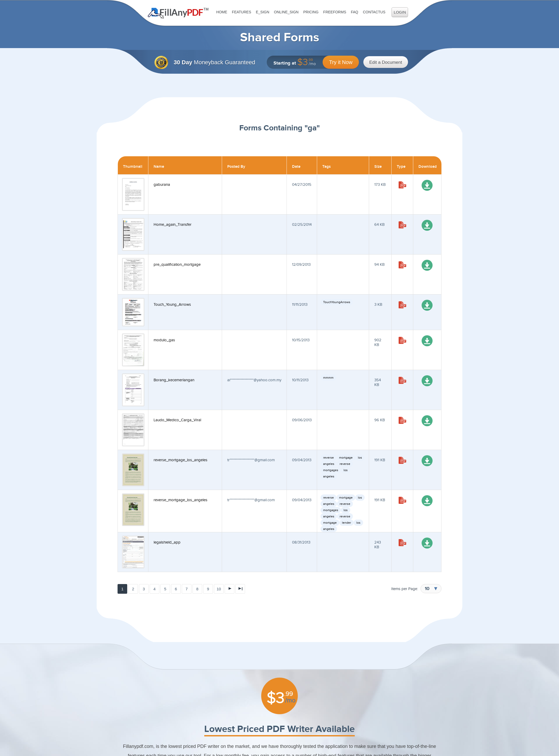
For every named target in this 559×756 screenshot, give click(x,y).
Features (242, 12)
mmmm (328, 378)
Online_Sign (286, 12)
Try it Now (341, 62)
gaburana (162, 185)
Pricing (311, 12)
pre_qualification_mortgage (177, 265)
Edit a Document (386, 62)
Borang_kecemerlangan (174, 380)
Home (222, 12)
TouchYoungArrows (337, 302)
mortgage (346, 458)
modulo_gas (164, 340)
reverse (328, 458)
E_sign (262, 12)
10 (219, 589)
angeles (329, 464)
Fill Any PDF (178, 13)
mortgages (331, 470)
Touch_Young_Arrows (172, 305)
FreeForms (335, 12)
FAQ (354, 12)
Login (400, 12)
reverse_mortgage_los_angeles (180, 460)
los (360, 458)
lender (347, 523)
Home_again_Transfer (173, 225)
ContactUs (374, 12)
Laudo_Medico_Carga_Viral (177, 420)
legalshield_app (167, 542)
